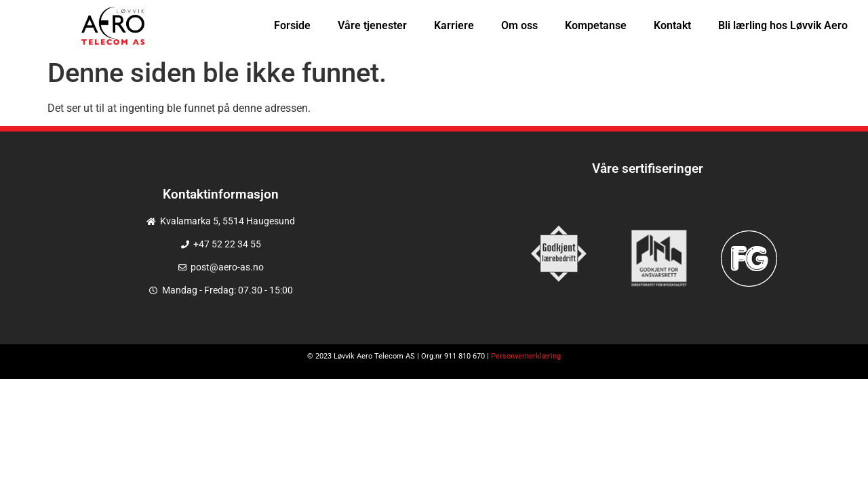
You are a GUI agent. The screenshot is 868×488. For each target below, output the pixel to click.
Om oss (519, 25)
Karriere (454, 25)
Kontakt (672, 25)
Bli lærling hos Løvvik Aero (783, 25)
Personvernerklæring (526, 356)
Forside (292, 25)
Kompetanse (596, 25)
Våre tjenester (372, 25)
